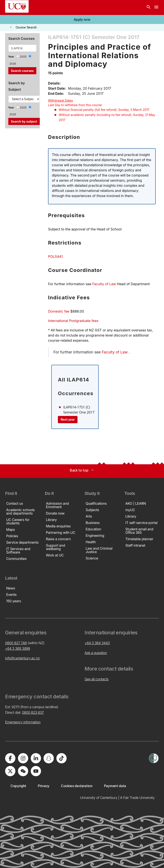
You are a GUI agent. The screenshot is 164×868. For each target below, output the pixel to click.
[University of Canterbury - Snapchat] (49, 758)
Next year (68, 419)
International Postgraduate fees (73, 321)
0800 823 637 (33, 712)
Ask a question (96, 653)
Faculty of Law (104, 284)
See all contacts (97, 679)
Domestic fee (59, 311)
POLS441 (55, 257)
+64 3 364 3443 (97, 643)
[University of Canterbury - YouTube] (36, 771)
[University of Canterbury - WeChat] (23, 771)
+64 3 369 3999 (18, 648)
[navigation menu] (156, 7)
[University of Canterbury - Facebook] (10, 758)
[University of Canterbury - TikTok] (61, 758)
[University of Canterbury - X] (10, 771)
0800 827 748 (16, 643)
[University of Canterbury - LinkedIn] (36, 758)
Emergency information (23, 722)
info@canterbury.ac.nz (22, 658)
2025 (23, 57)
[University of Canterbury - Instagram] (23, 758)
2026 (13, 64)
